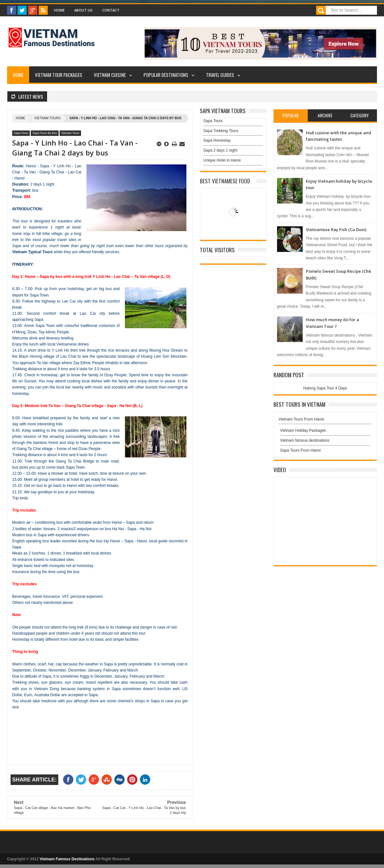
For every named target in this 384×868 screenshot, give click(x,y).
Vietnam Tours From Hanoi (301, 419)
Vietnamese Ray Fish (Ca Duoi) (336, 230)
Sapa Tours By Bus (45, 133)
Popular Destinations (166, 75)
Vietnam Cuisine (110, 75)
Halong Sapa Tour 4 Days (325, 388)
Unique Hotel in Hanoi (222, 160)
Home (59, 10)
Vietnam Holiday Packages (325, 432)
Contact (111, 10)
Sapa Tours (21, 133)
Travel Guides (220, 75)
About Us (83, 10)
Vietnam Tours (47, 118)
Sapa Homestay (217, 140)
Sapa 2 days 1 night (220, 150)
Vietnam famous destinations (305, 440)
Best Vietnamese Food (225, 181)
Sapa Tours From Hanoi (301, 450)
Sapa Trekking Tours (221, 131)
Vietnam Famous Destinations (67, 859)
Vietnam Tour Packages (59, 75)
